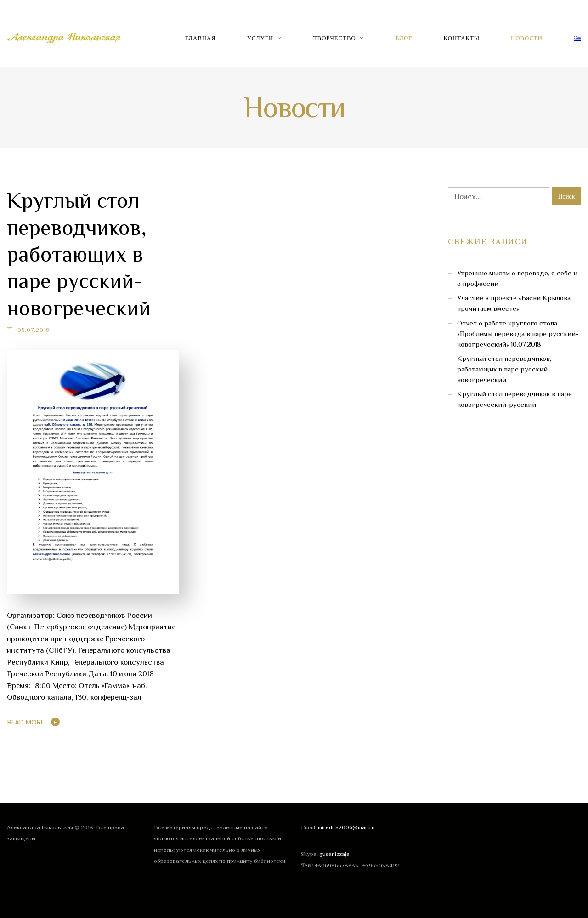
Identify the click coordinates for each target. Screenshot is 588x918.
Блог (404, 38)
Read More (26, 722)
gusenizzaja (334, 854)
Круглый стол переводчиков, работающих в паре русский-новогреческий (79, 254)
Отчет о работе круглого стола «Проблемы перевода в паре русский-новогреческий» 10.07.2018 (518, 334)
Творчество (335, 38)
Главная (201, 38)
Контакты (462, 38)
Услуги (260, 38)
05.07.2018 (34, 330)
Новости (527, 38)
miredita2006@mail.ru (346, 827)
